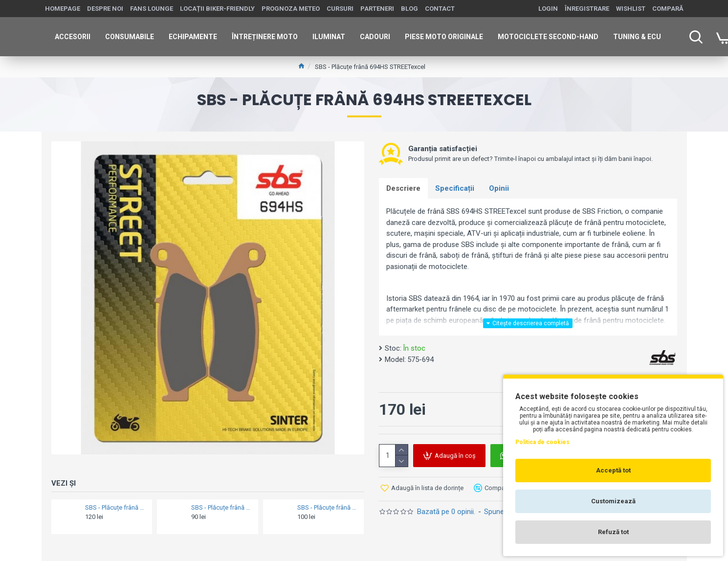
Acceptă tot (613, 470)
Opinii (499, 188)
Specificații (455, 188)
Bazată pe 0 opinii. (446, 512)
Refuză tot (613, 532)
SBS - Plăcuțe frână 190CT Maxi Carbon (328, 507)
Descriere (403, 188)
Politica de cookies (542, 442)
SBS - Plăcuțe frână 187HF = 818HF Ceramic (222, 507)
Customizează (613, 501)
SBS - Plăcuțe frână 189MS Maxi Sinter (116, 507)
